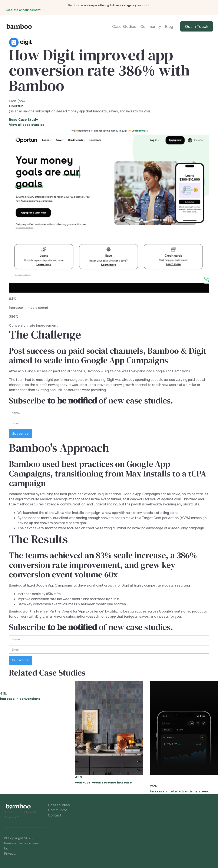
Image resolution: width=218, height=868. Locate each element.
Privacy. (10, 853)
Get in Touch (197, 26)
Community (151, 26)
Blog (169, 26)
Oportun (16, 106)
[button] (204, 434)
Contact (55, 815)
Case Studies (124, 26)
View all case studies (27, 125)
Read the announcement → (25, 10)
